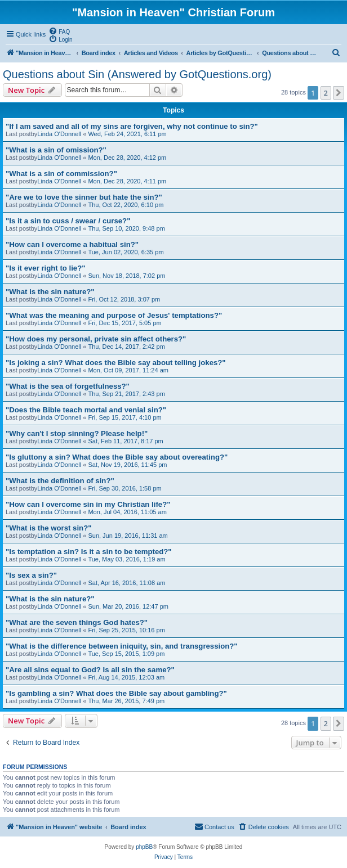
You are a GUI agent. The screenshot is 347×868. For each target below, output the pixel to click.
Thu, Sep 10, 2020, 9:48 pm (126, 228)
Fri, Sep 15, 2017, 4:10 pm (124, 417)
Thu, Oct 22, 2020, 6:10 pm (126, 205)
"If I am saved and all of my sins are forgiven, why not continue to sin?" (132, 126)
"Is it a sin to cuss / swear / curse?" (68, 221)
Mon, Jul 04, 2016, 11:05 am (127, 512)
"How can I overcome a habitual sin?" (72, 244)
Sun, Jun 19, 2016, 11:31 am (128, 536)
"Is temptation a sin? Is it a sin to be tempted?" (89, 552)
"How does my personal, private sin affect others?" (96, 339)
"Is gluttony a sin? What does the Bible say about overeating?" (117, 457)
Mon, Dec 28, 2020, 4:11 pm (127, 181)
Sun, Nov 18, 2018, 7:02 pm (126, 276)
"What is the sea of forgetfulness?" (68, 386)
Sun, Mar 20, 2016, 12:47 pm (128, 606)
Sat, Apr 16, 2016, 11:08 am (126, 583)
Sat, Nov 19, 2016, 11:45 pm (127, 465)
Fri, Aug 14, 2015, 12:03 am (126, 677)
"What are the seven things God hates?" (77, 622)
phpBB (144, 847)
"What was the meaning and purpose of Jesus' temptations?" (114, 315)
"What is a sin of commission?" (61, 174)
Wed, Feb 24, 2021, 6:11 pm (127, 134)
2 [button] (326, 93)
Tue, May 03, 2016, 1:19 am (126, 559)
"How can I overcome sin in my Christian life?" (88, 504)
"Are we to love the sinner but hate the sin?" (84, 197)
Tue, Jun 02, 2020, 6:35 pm (126, 252)
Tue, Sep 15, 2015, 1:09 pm (126, 654)
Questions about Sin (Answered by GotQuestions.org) (137, 74)
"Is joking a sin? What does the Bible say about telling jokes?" (116, 363)
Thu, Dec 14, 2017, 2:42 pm (126, 347)
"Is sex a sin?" (31, 575)
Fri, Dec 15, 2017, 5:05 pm (124, 323)
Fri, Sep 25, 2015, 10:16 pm (126, 630)
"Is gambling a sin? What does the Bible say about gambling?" (116, 693)
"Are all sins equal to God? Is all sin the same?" (90, 670)
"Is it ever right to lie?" (45, 268)
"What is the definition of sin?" (60, 481)
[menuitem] (59, 31)
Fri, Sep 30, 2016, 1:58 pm (124, 488)
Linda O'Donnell (59, 134)
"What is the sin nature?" (50, 292)
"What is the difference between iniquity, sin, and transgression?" (122, 646)
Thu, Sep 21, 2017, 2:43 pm (126, 394)
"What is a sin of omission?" (56, 150)
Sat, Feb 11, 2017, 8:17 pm (125, 441)
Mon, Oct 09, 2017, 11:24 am (128, 370)
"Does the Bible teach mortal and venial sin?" (86, 410)
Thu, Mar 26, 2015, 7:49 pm (126, 701)
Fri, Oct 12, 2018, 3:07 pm (124, 299)
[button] (339, 93)
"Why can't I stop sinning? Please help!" (77, 433)
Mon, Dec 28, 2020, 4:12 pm (127, 158)
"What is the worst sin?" (48, 528)
